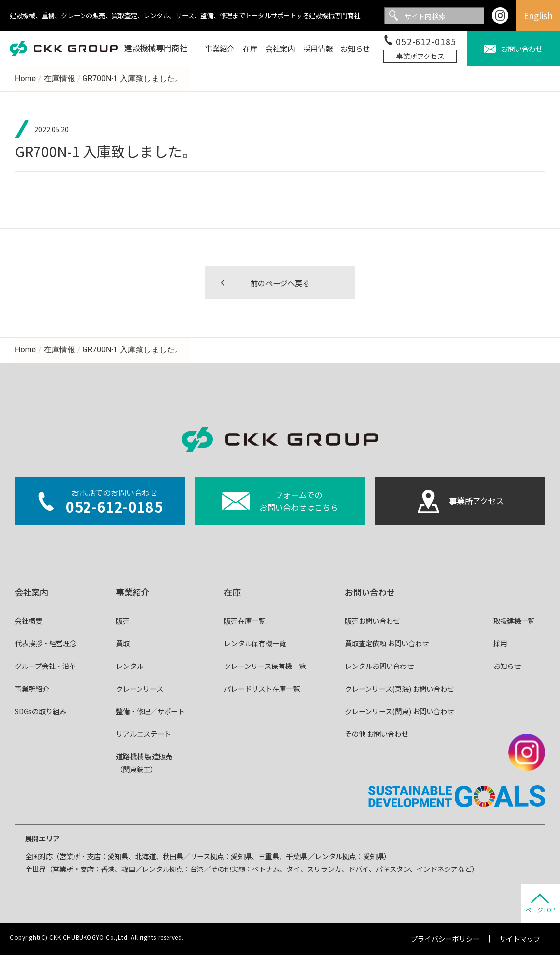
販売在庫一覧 (245, 621)
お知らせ (507, 666)
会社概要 (28, 621)
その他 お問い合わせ (377, 734)
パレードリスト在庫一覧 (262, 688)
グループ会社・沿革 (45, 666)
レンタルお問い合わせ (379, 666)
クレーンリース (140, 688)
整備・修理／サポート (150, 711)
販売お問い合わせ (372, 621)
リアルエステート (143, 734)
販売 (123, 621)
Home (25, 78)
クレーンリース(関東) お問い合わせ (399, 711)
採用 (500, 643)
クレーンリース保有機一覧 (265, 666)
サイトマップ (520, 939)
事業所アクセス (420, 56)
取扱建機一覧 (514, 621)
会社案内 (31, 592)
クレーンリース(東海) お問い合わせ (399, 688)
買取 (123, 643)
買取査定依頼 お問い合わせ (387, 643)
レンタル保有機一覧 (255, 643)
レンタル (130, 666)
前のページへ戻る (280, 283)
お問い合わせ (370, 592)
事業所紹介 (32, 688)
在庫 (232, 592)
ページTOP (540, 910)
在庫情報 (59, 78)
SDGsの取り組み (41, 711)
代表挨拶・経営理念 (46, 643)
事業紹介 (133, 592)
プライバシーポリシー (445, 939)
